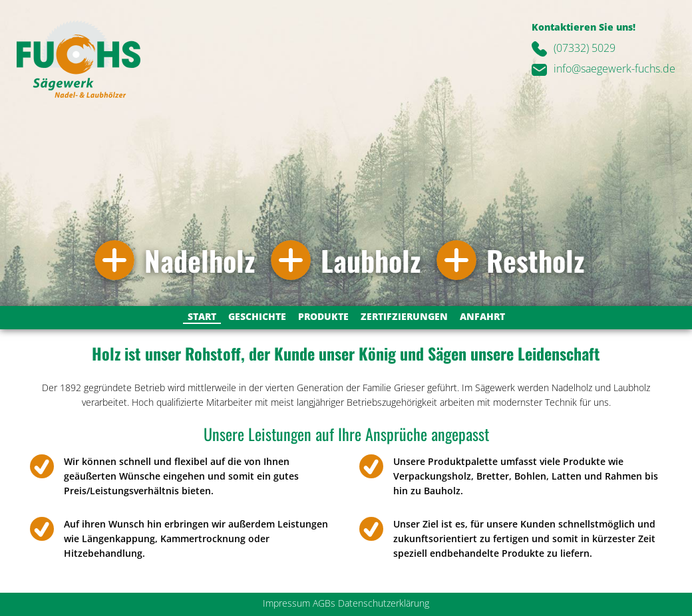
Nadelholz (200, 260)
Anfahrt (482, 316)
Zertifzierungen (404, 316)
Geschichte (257, 316)
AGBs (324, 603)
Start (202, 316)
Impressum (286, 603)
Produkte (323, 316)
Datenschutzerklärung (384, 603)
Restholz (535, 260)
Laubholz (371, 260)
